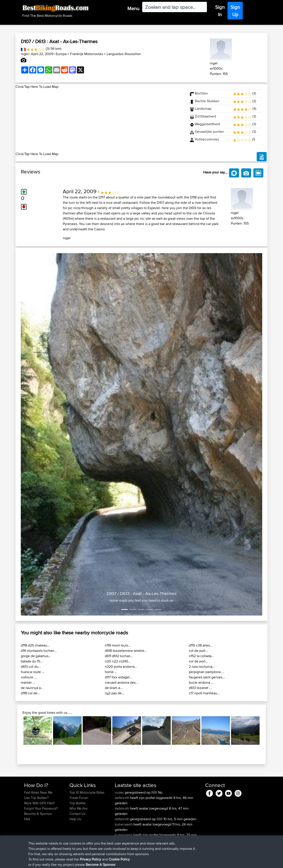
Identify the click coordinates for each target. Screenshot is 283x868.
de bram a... (114, 688)
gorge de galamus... (36, 656)
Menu (133, 8)
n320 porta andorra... (121, 667)
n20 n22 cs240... (118, 661)
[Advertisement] (99, 120)
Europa (61, 54)
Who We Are (78, 808)
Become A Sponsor (38, 814)
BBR (154, 792)
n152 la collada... (201, 656)
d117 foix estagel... (119, 677)
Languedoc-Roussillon (124, 54)
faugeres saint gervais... (207, 677)
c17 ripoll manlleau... (204, 693)
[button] (39, 434)
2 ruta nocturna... (202, 667)
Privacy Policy (83, 861)
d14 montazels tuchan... (39, 651)
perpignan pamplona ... (207, 672)
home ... (111, 672)
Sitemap (65, 861)
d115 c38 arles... (201, 645)
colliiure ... (29, 677)
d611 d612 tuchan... (119, 656)
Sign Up (235, 11)
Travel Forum (79, 798)
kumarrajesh (124, 824)
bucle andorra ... (201, 682)
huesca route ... (33, 672)
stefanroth (122, 798)
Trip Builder (78, 803)
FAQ (27, 819)
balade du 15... (32, 661)
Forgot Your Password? (41, 808)
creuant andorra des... (121, 682)
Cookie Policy (105, 861)
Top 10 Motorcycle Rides (87, 792)
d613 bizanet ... (200, 688)
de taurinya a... (32, 688)
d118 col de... (30, 693)
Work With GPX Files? (39, 803)
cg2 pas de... (115, 693)
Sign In (220, 11)
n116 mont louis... (118, 645)
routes (120, 792)
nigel (25, 54)
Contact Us (77, 814)
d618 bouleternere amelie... (126, 651)
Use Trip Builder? (36, 798)
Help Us (75, 819)
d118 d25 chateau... (35, 645)
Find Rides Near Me (38, 792)
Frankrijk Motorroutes (87, 54)
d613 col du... (31, 667)
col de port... (198, 651)
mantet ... (28, 682)
